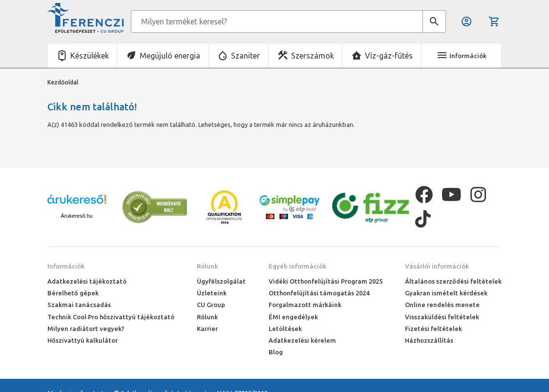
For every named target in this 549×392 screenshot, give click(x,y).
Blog (276, 352)
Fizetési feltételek (433, 329)
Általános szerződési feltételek (453, 281)
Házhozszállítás (429, 340)
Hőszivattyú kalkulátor (83, 340)
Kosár (494, 21)
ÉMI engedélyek (293, 317)
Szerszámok (313, 56)
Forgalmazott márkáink (305, 305)
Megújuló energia (170, 56)
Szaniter (245, 56)
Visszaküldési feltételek (442, 317)
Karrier (207, 329)
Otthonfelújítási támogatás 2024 (319, 293)
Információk (66, 266)
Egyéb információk (297, 266)
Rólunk (207, 266)
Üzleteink (212, 293)
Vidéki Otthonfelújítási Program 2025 (326, 281)
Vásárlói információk (437, 266)
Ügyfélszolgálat (221, 281)
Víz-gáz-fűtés (389, 56)
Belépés (466, 21)
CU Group (211, 305)
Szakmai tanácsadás (79, 305)
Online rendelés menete (442, 305)
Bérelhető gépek (73, 293)
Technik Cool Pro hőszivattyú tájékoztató (111, 317)
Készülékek (90, 56)
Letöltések (285, 329)
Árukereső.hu (76, 216)
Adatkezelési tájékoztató (87, 281)
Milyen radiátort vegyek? (86, 329)
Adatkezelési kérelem (302, 340)
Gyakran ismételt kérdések (446, 293)
